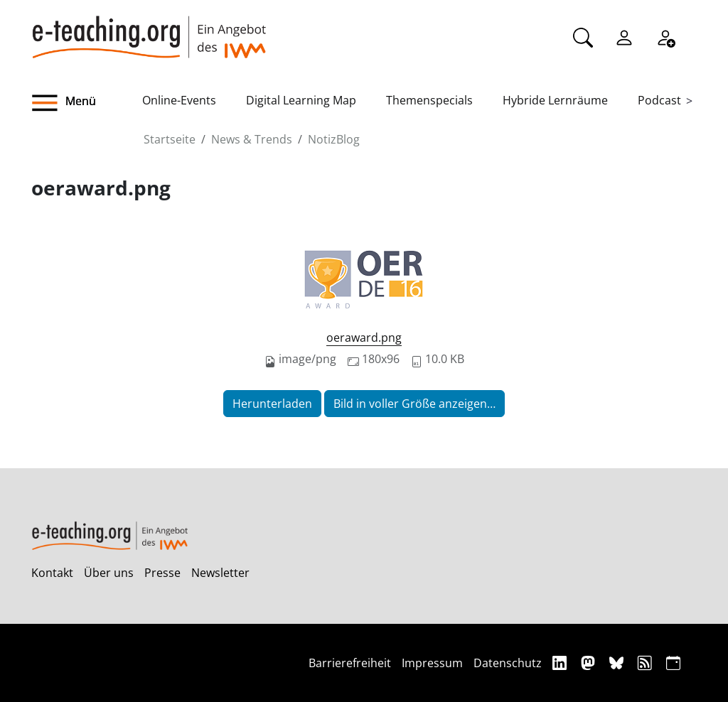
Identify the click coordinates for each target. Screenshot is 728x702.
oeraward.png (364, 337)
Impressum (432, 663)
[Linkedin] (561, 663)
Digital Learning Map (301, 100)
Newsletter (220, 573)
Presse (162, 573)
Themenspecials (429, 100)
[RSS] (647, 663)
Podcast (659, 100)
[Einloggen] (624, 36)
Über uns (109, 573)
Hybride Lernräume (555, 100)
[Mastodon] (590, 663)
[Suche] (583, 36)
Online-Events (179, 100)
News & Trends (252, 139)
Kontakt (52, 573)
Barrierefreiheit (350, 663)
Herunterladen (272, 404)
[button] (87, 103)
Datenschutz (508, 663)
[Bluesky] (618, 663)
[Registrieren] (665, 36)
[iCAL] (673, 663)
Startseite (170, 139)
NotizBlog (334, 139)
